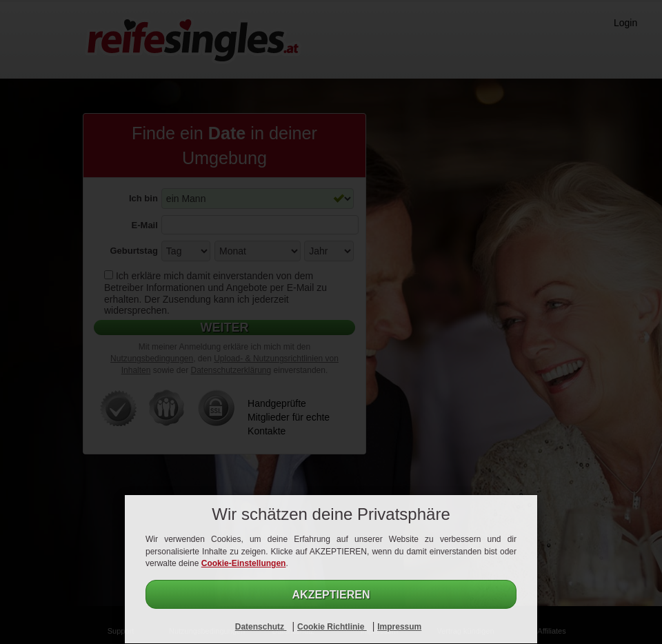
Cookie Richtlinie (332, 627)
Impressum (399, 627)
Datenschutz (261, 627)
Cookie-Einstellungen (244, 563)
